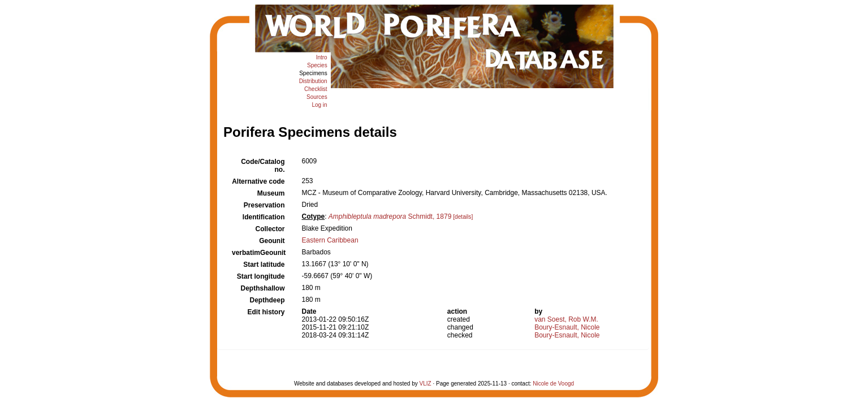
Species (317, 65)
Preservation (264, 205)
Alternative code (258, 181)
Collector (270, 229)
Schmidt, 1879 (390, 217)
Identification (264, 217)
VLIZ (426, 384)
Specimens (313, 73)
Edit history (266, 312)
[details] (463, 217)
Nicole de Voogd (553, 384)
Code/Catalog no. (263, 166)
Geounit (272, 241)
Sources (317, 97)
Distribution (313, 81)
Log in (319, 105)
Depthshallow (262, 288)
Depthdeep (267, 300)
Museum (271, 193)
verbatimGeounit (259, 253)
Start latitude (264, 265)
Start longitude (261, 276)
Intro (322, 57)
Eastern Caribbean (330, 240)
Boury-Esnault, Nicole (567, 327)
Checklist (316, 89)
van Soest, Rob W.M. (566, 319)
